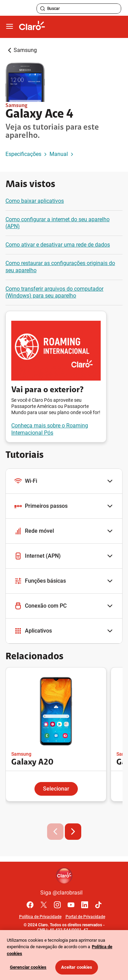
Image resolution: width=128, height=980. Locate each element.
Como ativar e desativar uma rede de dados (58, 245)
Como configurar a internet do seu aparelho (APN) (58, 223)
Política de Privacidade (40, 917)
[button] (64, 481)
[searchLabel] (79, 9)
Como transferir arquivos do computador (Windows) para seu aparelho (54, 292)
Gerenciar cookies (28, 967)
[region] (64, 955)
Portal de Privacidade (85, 917)
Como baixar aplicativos (35, 201)
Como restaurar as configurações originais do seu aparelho (60, 267)
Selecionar (56, 789)
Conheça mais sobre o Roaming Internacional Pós (50, 429)
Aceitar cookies (77, 967)
